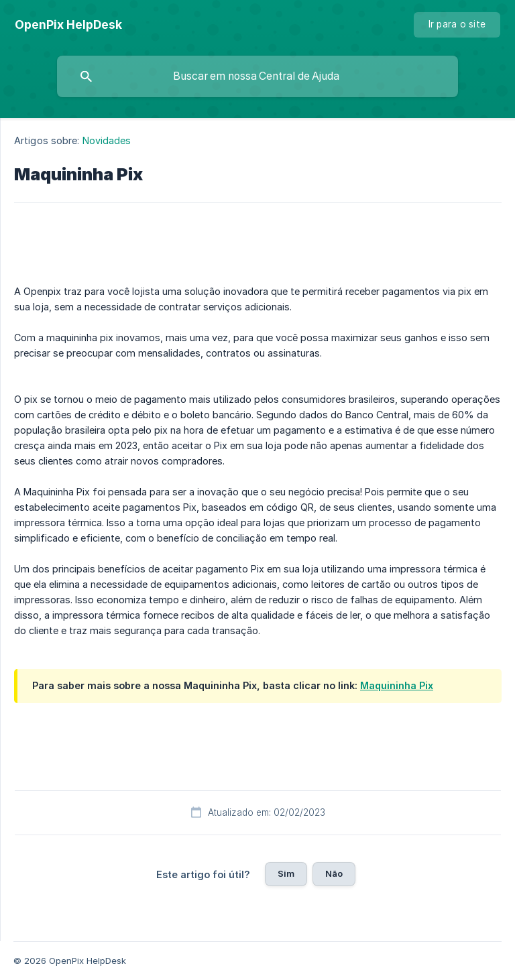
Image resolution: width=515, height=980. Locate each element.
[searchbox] (257, 76)
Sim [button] (286, 873)
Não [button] (334, 873)
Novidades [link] (107, 140)
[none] (68, 25)
